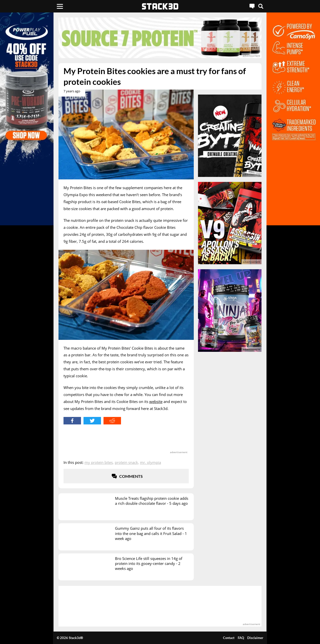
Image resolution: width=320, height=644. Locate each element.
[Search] (261, 6)
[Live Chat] (252, 6)
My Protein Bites (99, 462)
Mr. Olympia (150, 462)
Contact (229, 638)
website (156, 401)
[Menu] (60, 6)
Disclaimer (255, 638)
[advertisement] (160, 38)
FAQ (241, 638)
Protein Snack (126, 462)
